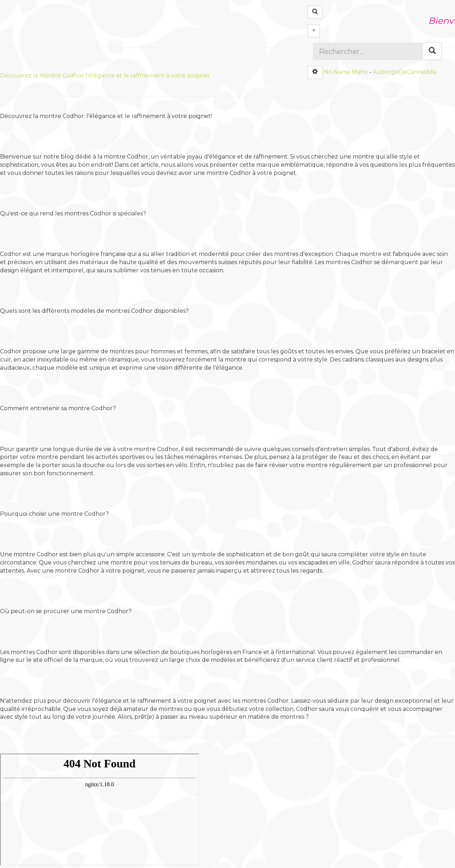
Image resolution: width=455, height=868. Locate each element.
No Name (337, 72)
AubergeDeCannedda (405, 72)
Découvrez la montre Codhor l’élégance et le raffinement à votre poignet (105, 76)
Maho (360, 72)
